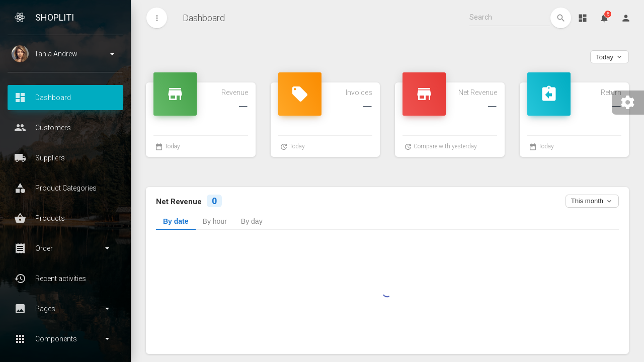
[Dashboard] (582, 18)
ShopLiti (55, 17)
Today (610, 57)
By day (252, 221)
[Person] (626, 18)
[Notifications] (604, 18)
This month (592, 201)
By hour (215, 221)
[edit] (561, 18)
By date (176, 221)
